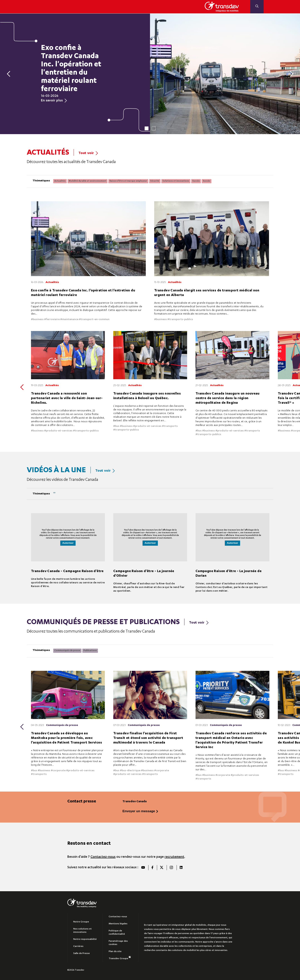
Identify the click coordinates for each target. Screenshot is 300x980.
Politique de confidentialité (117, 931)
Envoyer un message (139, 810)
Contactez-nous (103, 856)
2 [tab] (154, 128)
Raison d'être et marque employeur (128, 181)
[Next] (290, 74)
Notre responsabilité (85, 938)
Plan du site (115, 950)
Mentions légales (118, 923)
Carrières (78, 945)
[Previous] (10, 74)
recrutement (174, 856)
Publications (90, 650)
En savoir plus (54, 101)
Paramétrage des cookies (118, 942)
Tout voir (88, 153)
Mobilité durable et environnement (88, 181)
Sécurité (155, 181)
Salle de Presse (82, 952)
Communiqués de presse (67, 650)
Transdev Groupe (120, 957)
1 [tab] (147, 128)
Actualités (60, 181)
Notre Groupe (81, 921)
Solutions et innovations (176, 181)
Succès (196, 181)
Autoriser (68, 542)
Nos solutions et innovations (82, 929)
